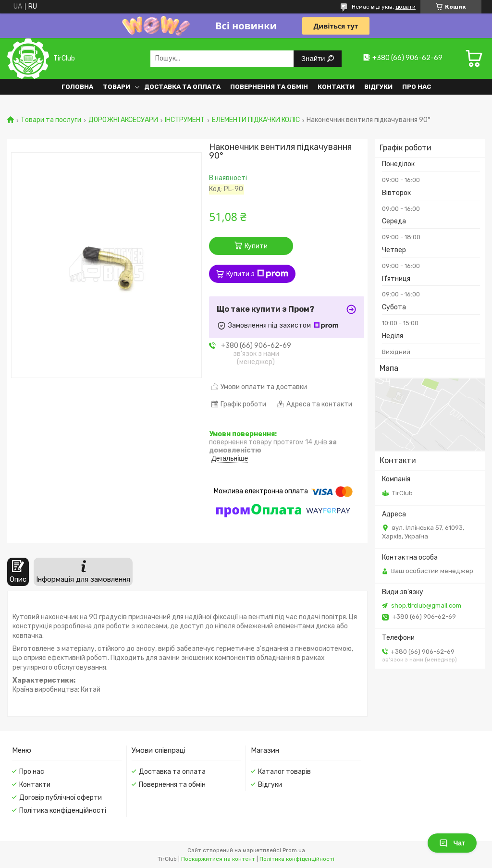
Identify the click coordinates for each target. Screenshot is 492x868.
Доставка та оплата (182, 87)
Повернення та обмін (269, 87)
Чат (452, 843)
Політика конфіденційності (63, 811)
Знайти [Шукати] (314, 58)
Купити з (257, 274)
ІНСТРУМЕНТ (185, 120)
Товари (117, 87)
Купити (256, 246)
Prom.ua (294, 850)
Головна (77, 87)
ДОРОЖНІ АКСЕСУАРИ (123, 120)
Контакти (336, 87)
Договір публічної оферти (61, 798)
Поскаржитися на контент (218, 859)
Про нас (417, 87)
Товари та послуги (51, 120)
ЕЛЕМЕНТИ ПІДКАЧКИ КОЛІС (256, 120)
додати (406, 7)
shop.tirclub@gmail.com (426, 605)
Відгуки (378, 87)
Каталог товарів (284, 772)
